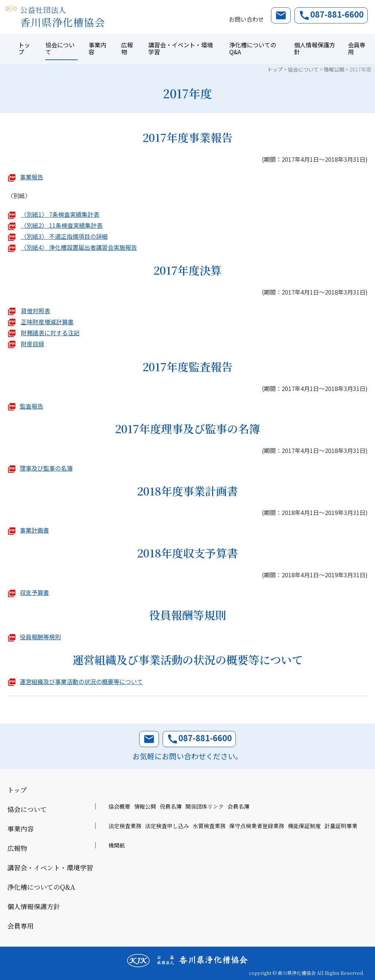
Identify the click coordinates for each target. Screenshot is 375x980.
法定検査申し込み (167, 826)
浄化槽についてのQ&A (253, 48)
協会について (60, 48)
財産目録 (33, 344)
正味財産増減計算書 (47, 322)
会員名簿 (238, 806)
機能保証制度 (304, 826)
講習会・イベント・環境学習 (181, 48)
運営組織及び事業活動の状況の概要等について (81, 681)
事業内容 (97, 48)
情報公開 (145, 806)
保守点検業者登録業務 (257, 826)
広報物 (127, 48)
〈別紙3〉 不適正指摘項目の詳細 (64, 236)
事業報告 (31, 177)
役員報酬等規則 (40, 637)
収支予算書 (34, 592)
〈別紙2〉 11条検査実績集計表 (62, 225)
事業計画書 (34, 530)
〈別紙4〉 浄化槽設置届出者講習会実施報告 (79, 247)
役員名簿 (171, 806)
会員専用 (357, 48)
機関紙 (117, 845)
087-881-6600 (331, 15)
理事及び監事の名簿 (46, 468)
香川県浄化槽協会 (63, 17)
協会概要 (119, 806)
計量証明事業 (341, 826)
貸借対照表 (36, 311)
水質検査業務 (209, 826)
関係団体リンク (205, 806)
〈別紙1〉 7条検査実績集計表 (60, 214)
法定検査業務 (125, 826)
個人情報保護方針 (315, 48)
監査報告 (31, 406)
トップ (24, 48)
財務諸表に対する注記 (50, 333)
